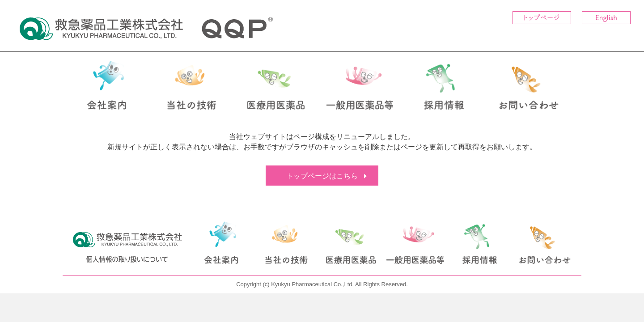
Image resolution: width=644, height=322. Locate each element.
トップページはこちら (322, 176)
